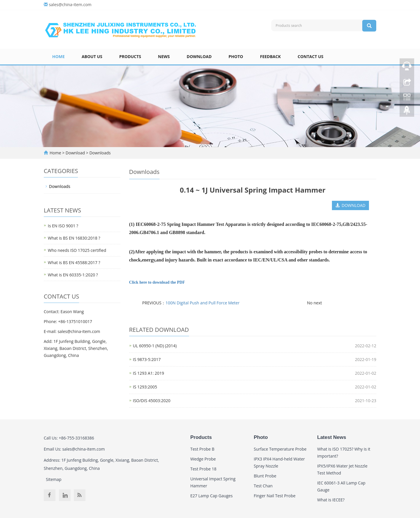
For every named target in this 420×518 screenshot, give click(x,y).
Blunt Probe (265, 476)
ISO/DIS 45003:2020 (152, 401)
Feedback (270, 56)
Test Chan (263, 486)
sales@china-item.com (70, 5)
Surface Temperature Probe (280, 449)
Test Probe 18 (204, 469)
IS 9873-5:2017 (147, 359)
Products (130, 56)
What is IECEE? (331, 500)
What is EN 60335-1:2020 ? (73, 275)
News (164, 56)
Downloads (100, 153)
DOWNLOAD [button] (350, 205)
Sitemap (54, 479)
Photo (236, 56)
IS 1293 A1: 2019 (149, 373)
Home (58, 56)
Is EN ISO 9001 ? (63, 226)
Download (199, 56)
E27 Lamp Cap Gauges (212, 496)
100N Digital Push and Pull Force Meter (202, 303)
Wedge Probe (203, 459)
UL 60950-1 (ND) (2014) (155, 346)
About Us (92, 56)
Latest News (332, 437)
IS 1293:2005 (145, 387)
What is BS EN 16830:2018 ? (74, 238)
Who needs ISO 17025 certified (77, 250)
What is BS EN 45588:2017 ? (74, 263)
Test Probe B (203, 449)
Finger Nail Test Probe (275, 496)
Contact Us (311, 56)
